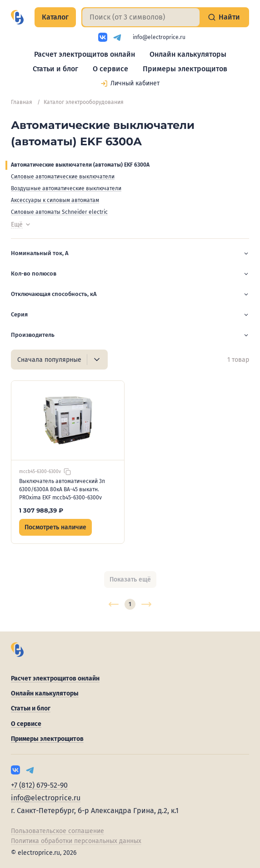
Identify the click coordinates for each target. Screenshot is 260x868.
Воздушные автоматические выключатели (66, 188)
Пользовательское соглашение (57, 831)
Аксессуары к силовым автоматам (55, 200)
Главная (22, 102)
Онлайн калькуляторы (188, 54)
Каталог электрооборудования (84, 102)
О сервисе (110, 69)
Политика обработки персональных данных (76, 841)
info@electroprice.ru (159, 37)
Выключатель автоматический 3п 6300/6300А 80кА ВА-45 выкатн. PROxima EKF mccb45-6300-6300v (62, 489)
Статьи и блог (55, 69)
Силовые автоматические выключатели (63, 177)
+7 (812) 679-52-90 (39, 785)
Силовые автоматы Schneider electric (59, 212)
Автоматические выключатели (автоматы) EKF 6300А (80, 165)
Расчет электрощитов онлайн (85, 54)
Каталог (55, 17)
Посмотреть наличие (55, 527)
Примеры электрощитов (185, 69)
